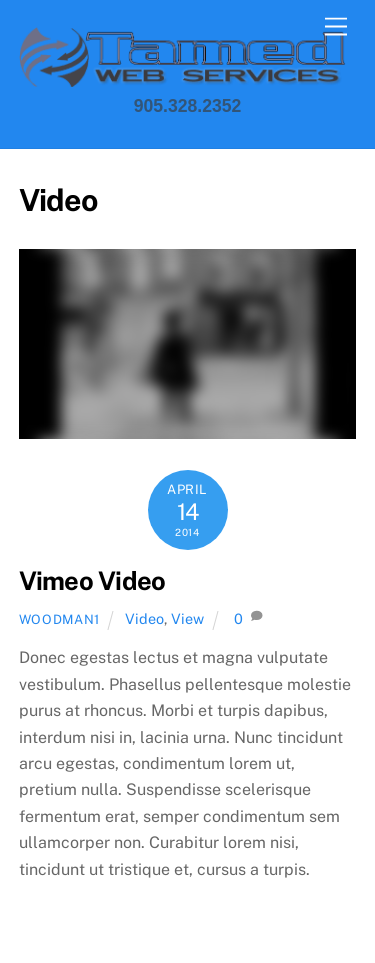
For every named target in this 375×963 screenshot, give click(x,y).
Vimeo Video (92, 581)
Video (144, 618)
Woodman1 (59, 619)
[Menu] (336, 27)
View (187, 618)
